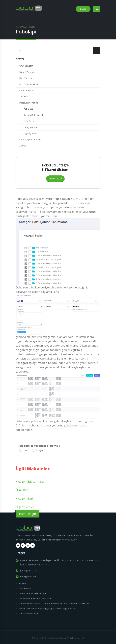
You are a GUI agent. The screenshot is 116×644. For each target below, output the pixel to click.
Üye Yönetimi (26, 78)
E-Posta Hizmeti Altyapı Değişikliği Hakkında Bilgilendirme (46, 607)
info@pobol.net (28, 576)
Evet (26, 450)
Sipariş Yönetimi (27, 72)
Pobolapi (28, 109)
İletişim (22, 583)
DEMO (83, 9)
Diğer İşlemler (30, 134)
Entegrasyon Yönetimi (30, 140)
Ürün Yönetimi (26, 66)
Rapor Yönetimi (27, 90)
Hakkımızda (24, 588)
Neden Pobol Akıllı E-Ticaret (32, 593)
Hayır (40, 450)
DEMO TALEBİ (57, 178)
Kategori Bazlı (30, 127)
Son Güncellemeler (28, 612)
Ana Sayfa (21, 27)
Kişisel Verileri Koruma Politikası (34, 598)
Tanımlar (24, 97)
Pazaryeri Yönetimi (29, 103)
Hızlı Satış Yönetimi (29, 84)
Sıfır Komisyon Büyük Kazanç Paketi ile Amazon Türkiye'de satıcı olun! (52, 602)
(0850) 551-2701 (28, 571)
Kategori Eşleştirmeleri (34, 115)
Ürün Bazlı (29, 121)
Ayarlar (23, 146)
